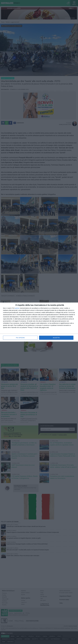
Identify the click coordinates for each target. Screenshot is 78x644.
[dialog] (39, 322)
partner (17, 308)
